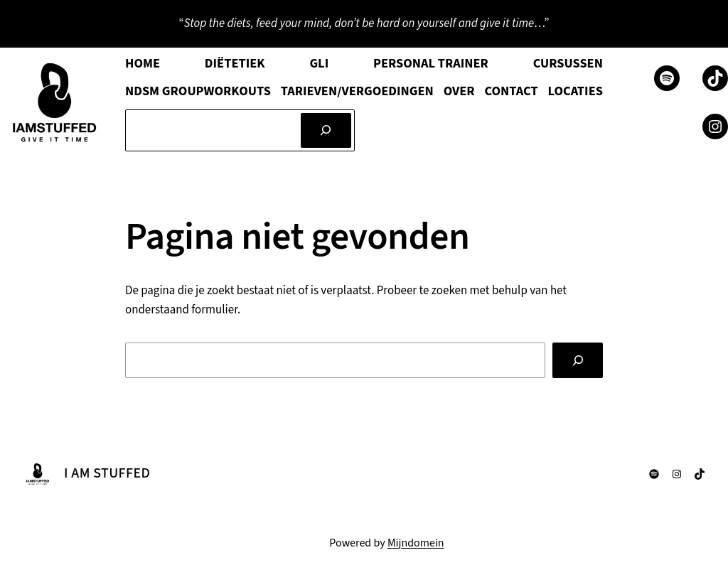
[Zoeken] (326, 130)
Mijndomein (416, 543)
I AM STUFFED (107, 473)
